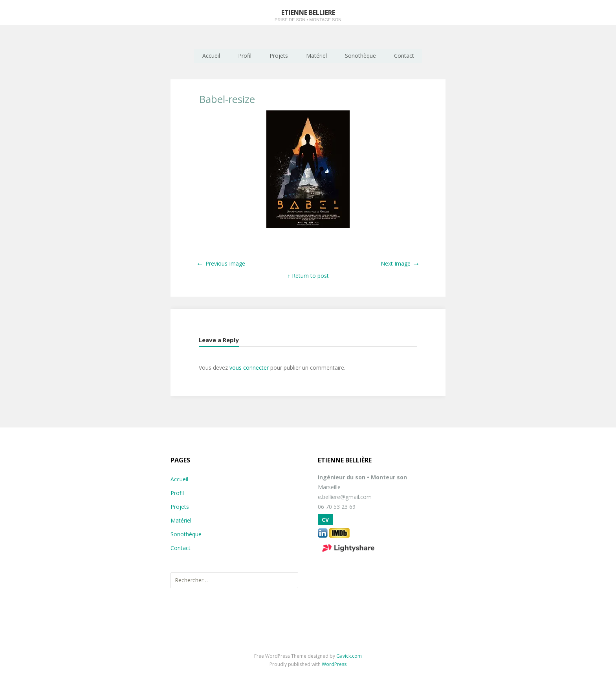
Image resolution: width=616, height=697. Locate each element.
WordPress (334, 664)
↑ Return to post (308, 276)
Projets (279, 56)
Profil (245, 56)
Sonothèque (360, 56)
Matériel (316, 56)
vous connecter (249, 368)
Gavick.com (349, 656)
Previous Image (221, 263)
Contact (404, 56)
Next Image (400, 263)
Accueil (211, 56)
